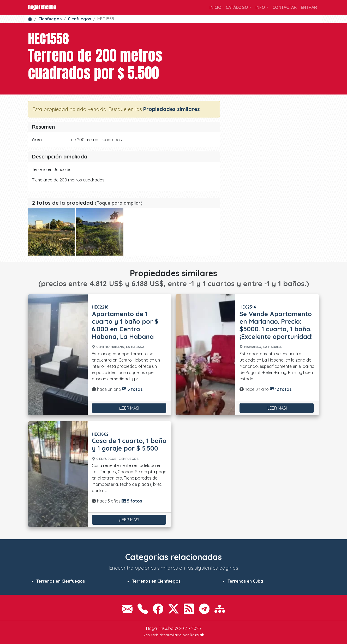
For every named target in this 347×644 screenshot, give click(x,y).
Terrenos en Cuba (245, 581)
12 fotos (281, 389)
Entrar (309, 7)
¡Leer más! (129, 408)
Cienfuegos (50, 19)
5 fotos (132, 389)
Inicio (216, 7)
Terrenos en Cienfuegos (61, 581)
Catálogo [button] (237, 7)
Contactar (285, 7)
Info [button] (260, 7)
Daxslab (197, 635)
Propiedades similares (172, 109)
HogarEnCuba (42, 7)
